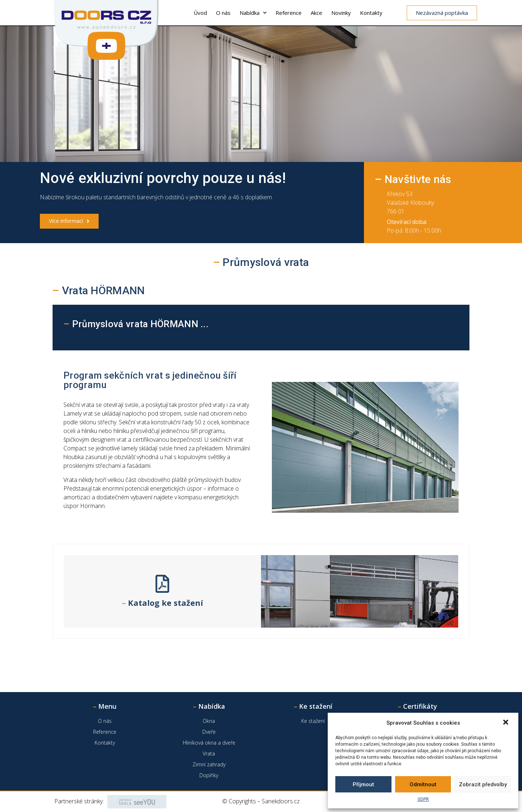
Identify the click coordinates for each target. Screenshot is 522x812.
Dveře (209, 732)
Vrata (209, 753)
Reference (289, 13)
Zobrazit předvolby (483, 784)
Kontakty (371, 13)
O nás (223, 13)
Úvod (200, 13)
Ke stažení (313, 721)
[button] (506, 723)
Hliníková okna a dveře (209, 743)
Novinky (341, 13)
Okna (209, 721)
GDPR (423, 799)
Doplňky (209, 775)
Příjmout (363, 784)
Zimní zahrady (209, 764)
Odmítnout (423, 784)
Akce (316, 13)
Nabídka (253, 13)
